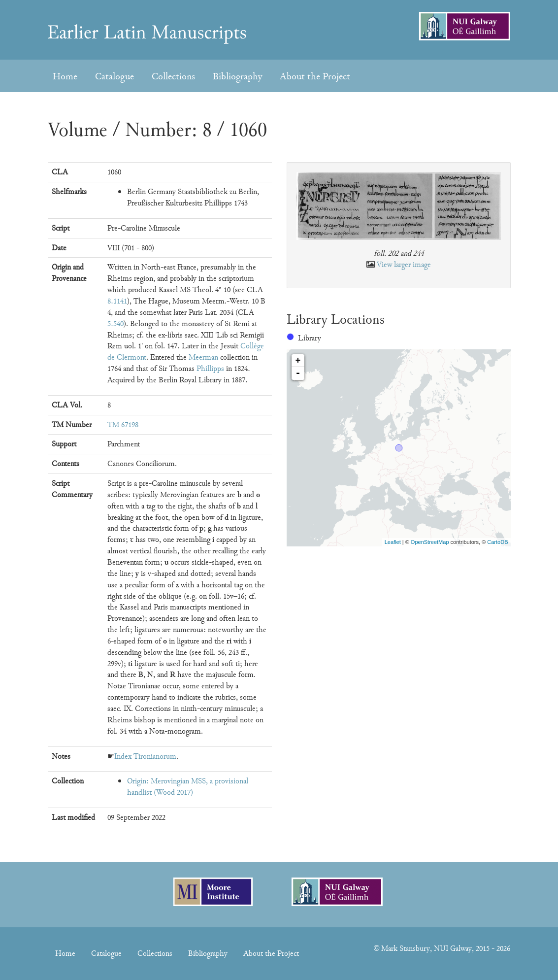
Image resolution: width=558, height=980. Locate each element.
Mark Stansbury (406, 948)
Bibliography (237, 76)
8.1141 (117, 301)
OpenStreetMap (430, 542)
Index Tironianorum (145, 756)
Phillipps (210, 369)
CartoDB (497, 542)
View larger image (404, 265)
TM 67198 (123, 425)
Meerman (203, 357)
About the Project (315, 76)
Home (65, 76)
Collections (173, 76)
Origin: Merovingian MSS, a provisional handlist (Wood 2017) (188, 787)
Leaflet (393, 542)
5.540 (115, 324)
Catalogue (115, 76)
